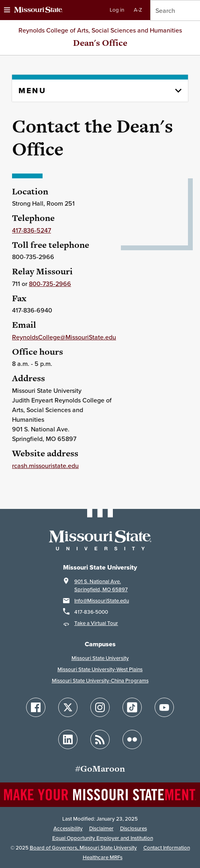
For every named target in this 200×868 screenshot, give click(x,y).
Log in (117, 10)
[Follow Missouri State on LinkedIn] (68, 739)
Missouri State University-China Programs (100, 681)
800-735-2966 (50, 284)
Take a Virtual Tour (96, 623)
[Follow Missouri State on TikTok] (132, 707)
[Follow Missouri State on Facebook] (36, 707)
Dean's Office (100, 43)
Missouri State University (100, 658)
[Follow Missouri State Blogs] (100, 739)
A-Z (138, 10)
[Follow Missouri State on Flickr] (132, 739)
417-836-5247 (32, 230)
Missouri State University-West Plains (100, 669)
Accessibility (68, 828)
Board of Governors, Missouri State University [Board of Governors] (83, 848)
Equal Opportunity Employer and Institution (103, 838)
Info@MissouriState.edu (102, 601)
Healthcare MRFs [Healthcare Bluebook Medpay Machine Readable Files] (103, 857)
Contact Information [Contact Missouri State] (167, 848)
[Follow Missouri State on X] (68, 707)
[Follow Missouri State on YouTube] (164, 707)
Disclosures (134, 828)
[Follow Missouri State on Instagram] (100, 707)
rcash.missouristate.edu (45, 466)
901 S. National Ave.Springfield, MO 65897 (101, 585)
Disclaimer (101, 828)
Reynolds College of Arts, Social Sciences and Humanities (100, 30)
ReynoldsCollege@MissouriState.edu (64, 337)
